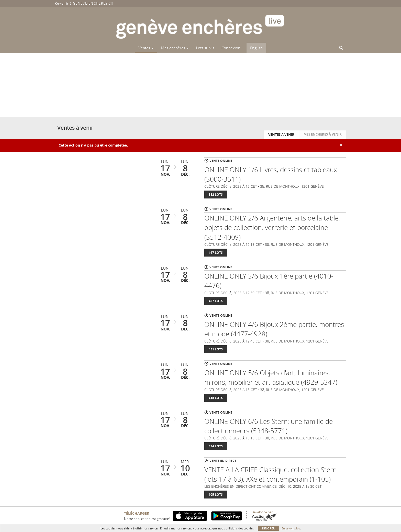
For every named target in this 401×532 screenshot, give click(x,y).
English (256, 48)
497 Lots (216, 253)
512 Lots (216, 195)
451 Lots (216, 349)
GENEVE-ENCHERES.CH (93, 3)
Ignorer (268, 528)
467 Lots (216, 301)
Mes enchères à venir (323, 134)
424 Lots (216, 446)
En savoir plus (291, 528)
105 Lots (216, 495)
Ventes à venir (281, 135)
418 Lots (216, 398)
